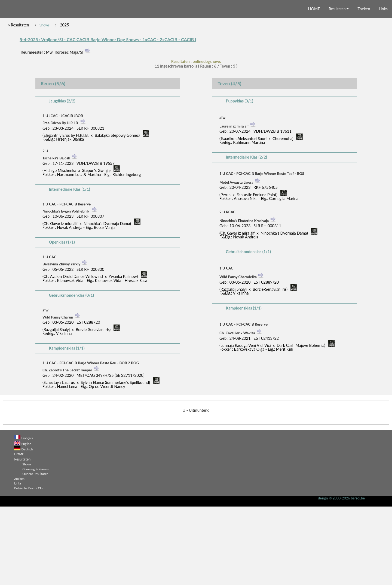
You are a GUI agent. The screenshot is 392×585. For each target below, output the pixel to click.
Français (27, 516)
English (26, 522)
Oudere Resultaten (35, 552)
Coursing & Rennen (36, 547)
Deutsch (27, 528)
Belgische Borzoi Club (29, 566)
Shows (45, 104)
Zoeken (364, 87)
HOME (314, 87)
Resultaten (339, 87)
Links (383, 87)
